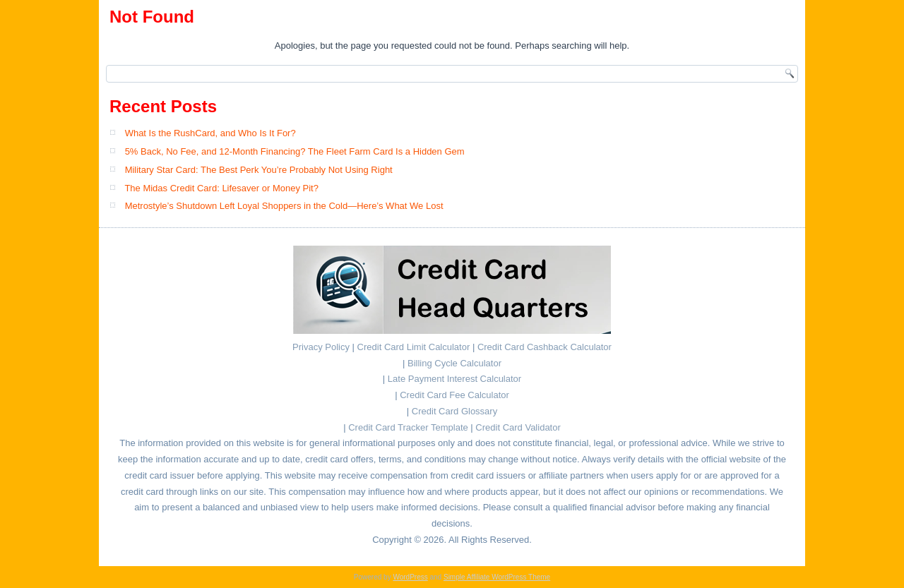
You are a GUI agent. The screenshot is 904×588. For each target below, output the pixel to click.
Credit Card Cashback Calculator (545, 347)
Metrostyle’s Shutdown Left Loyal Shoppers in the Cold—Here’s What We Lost (284, 206)
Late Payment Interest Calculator (454, 379)
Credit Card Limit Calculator (414, 347)
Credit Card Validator (518, 427)
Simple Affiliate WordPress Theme (497, 577)
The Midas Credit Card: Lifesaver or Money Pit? (221, 188)
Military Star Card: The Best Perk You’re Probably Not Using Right (259, 170)
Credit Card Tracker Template (408, 427)
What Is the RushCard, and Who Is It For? (210, 133)
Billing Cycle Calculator (454, 363)
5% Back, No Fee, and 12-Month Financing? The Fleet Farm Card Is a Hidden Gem (295, 151)
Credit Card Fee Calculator (454, 395)
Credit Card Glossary (454, 411)
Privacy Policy (321, 347)
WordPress (410, 577)
